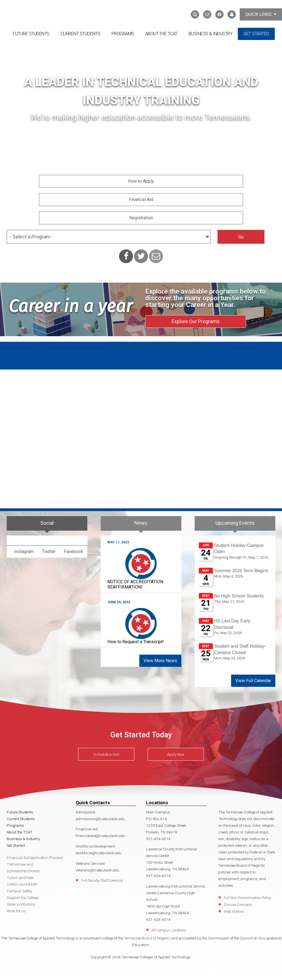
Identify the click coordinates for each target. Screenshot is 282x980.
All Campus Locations (169, 930)
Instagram (24, 551)
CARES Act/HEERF (22, 884)
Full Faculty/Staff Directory (102, 880)
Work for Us (16, 911)
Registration (141, 218)
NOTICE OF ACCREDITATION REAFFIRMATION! (135, 584)
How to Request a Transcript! (136, 642)
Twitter (49, 551)
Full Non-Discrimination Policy (248, 898)
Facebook (74, 551)
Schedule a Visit (106, 754)
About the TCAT (161, 34)
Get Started (256, 34)
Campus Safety (19, 891)
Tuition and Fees (20, 878)
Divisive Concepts (238, 904)
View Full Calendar (253, 681)
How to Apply (141, 181)
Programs (123, 34)
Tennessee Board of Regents (147, 938)
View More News (160, 661)
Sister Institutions (21, 904)
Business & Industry (211, 34)
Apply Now (176, 754)
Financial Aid (141, 199)
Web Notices (234, 911)
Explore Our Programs (196, 321)
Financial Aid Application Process (35, 858)
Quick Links (261, 14)
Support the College (23, 898)
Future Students (31, 34)
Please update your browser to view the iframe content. (235, 604)
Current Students (81, 34)
